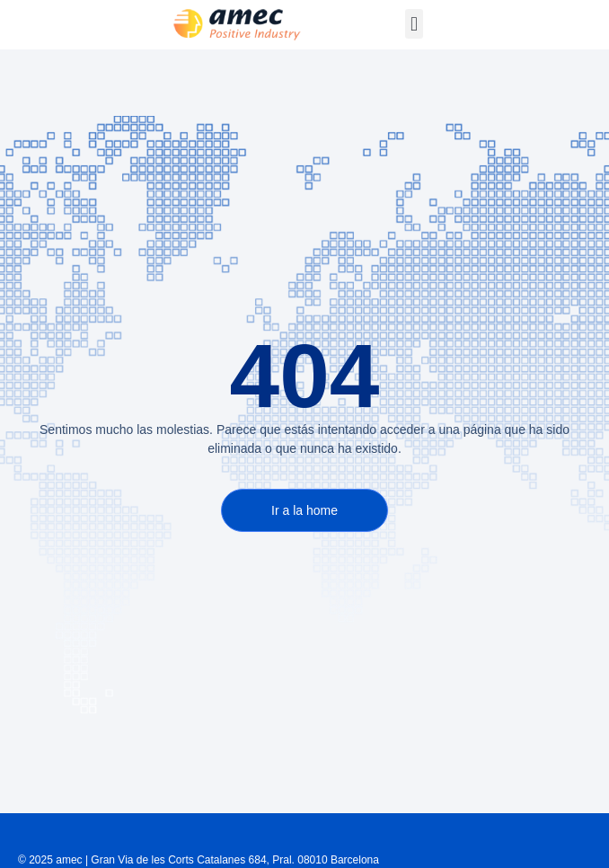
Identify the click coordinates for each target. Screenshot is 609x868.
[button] (414, 24)
